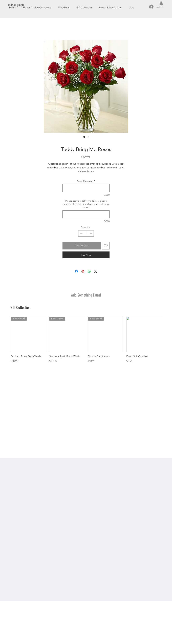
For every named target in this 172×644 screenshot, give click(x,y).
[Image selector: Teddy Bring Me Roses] (84, 137)
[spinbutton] (86, 233)
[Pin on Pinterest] (83, 271)
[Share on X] (96, 271)
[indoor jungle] (17, 5)
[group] (86, 344)
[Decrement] (81, 233)
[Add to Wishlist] (106, 246)
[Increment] (91, 233)
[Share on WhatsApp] (89, 271)
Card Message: (86, 181)
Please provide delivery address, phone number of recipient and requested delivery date (86, 204)
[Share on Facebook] (76, 271)
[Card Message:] (86, 188)
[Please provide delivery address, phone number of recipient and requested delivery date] (86, 214)
